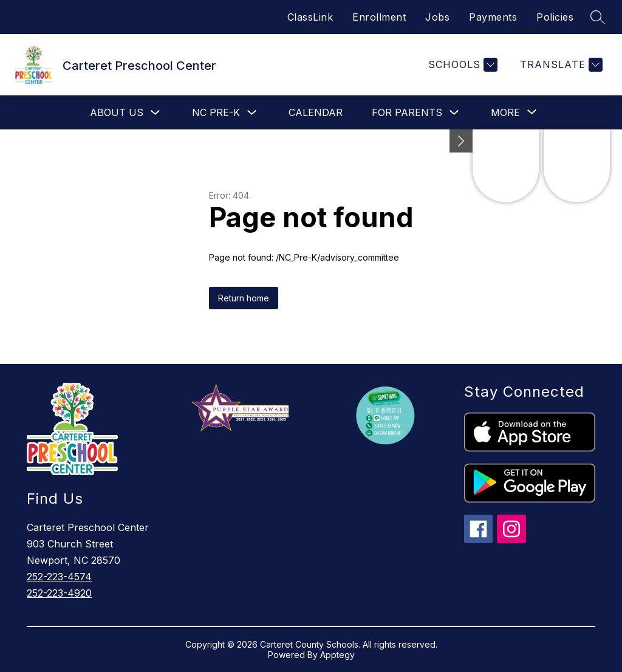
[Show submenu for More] (505, 112)
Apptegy (337, 655)
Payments (493, 17)
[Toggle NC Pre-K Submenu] (252, 113)
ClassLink (310, 17)
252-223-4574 (59, 577)
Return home (244, 298)
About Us (117, 112)
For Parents (407, 112)
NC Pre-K (216, 112)
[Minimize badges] (461, 141)
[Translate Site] (560, 65)
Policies (555, 17)
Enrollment (379, 17)
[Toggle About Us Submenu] (155, 113)
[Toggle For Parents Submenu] (454, 113)
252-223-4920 (59, 593)
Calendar (316, 112)
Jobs (437, 17)
